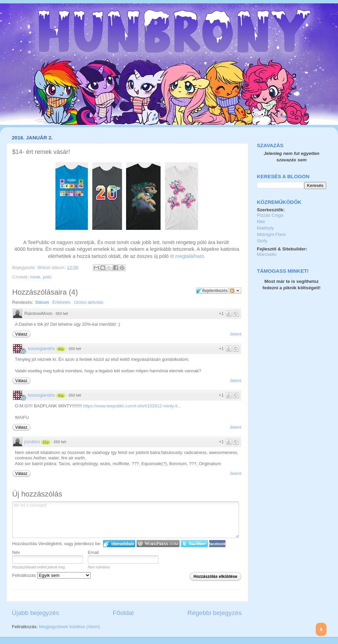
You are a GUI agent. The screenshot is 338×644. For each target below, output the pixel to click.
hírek (35, 277)
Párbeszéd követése (235, 291)
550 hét (62, 314)
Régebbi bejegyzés (214, 613)
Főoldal (123, 613)
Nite (261, 222)
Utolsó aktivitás (89, 302)
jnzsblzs (32, 442)
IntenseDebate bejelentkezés (119, 544)
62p (46, 442)
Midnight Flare (271, 234)
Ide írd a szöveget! (126, 520)
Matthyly (265, 228)
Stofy (262, 241)
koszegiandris (42, 348)
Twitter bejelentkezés (194, 544)
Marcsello (267, 254)
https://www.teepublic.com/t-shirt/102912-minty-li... (132, 406)
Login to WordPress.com (158, 544)
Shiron (44, 267)
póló (47, 277)
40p (61, 349)
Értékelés (62, 302)
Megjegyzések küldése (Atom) (69, 627)
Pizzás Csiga (270, 215)
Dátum (42, 302)
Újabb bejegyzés (35, 613)
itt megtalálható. (188, 256)
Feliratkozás (51, 575)
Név (16, 552)
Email (93, 552)
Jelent (235, 334)
